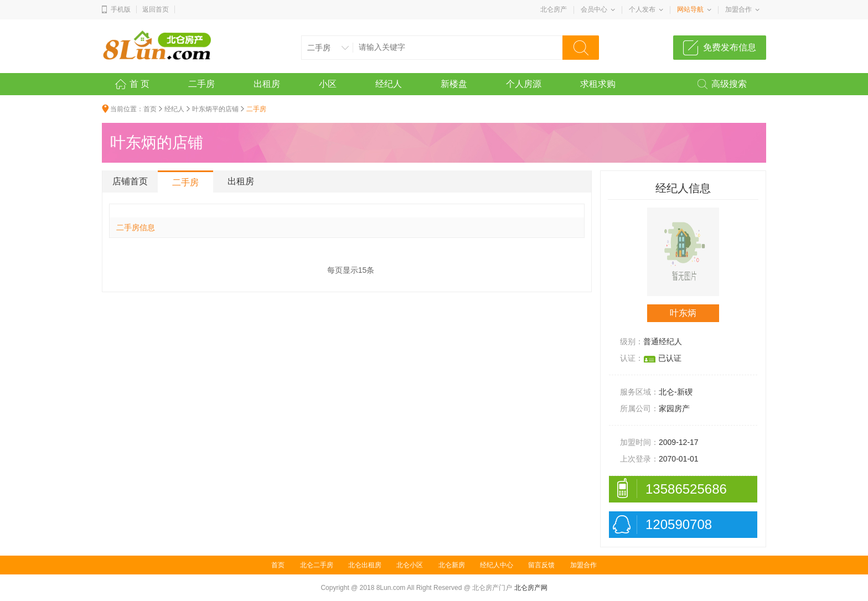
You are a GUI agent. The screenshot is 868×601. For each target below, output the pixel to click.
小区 (328, 84)
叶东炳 (683, 313)
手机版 (121, 9)
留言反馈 (541, 565)
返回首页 (156, 9)
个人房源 (524, 84)
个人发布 (642, 9)
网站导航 (690, 9)
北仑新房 (452, 565)
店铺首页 (130, 181)
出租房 (267, 84)
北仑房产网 (531, 588)
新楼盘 (454, 84)
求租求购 (598, 84)
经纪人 (389, 84)
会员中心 (594, 9)
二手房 (201, 84)
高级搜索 (729, 84)
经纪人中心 (497, 565)
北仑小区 (410, 565)
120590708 (679, 524)
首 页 (139, 84)
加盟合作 (738, 9)
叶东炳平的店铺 (215, 109)
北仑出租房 (365, 565)
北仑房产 (554, 9)
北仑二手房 (317, 565)
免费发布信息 (730, 47)
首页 (150, 109)
